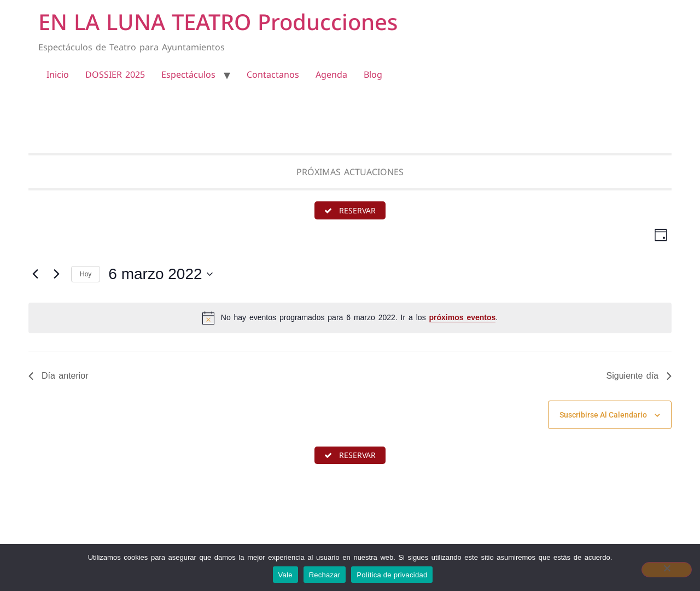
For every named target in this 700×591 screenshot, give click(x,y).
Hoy (86, 275)
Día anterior (59, 376)
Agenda (331, 74)
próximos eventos (463, 318)
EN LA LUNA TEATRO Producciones (218, 22)
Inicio (58, 74)
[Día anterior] (35, 275)
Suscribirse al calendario (603, 415)
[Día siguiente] (56, 275)
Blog (373, 74)
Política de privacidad (392, 575)
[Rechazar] (667, 570)
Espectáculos (188, 74)
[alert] (350, 318)
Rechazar (325, 575)
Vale (285, 575)
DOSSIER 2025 (115, 74)
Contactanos (273, 74)
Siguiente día (639, 376)
